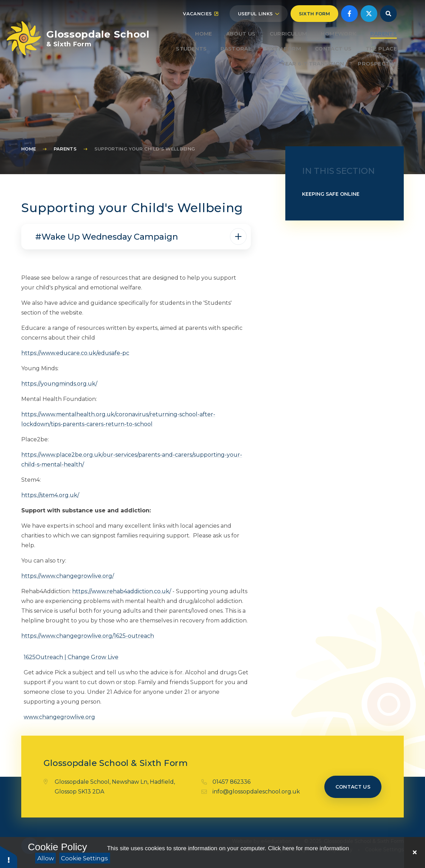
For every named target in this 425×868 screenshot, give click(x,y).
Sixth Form (314, 25)
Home (29, 149)
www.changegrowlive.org (59, 717)
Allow (46, 858)
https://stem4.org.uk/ (50, 495)
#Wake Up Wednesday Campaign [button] (108, 237)
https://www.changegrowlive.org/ (68, 576)
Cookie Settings (84, 858)
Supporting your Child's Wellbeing (145, 149)
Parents (65, 149)
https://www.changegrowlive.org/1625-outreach (88, 636)
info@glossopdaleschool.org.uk (256, 792)
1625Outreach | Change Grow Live (71, 657)
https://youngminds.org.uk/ (59, 384)
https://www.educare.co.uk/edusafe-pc (75, 353)
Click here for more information (308, 848)
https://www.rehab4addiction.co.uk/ (122, 591)
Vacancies (200, 25)
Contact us (353, 787)
